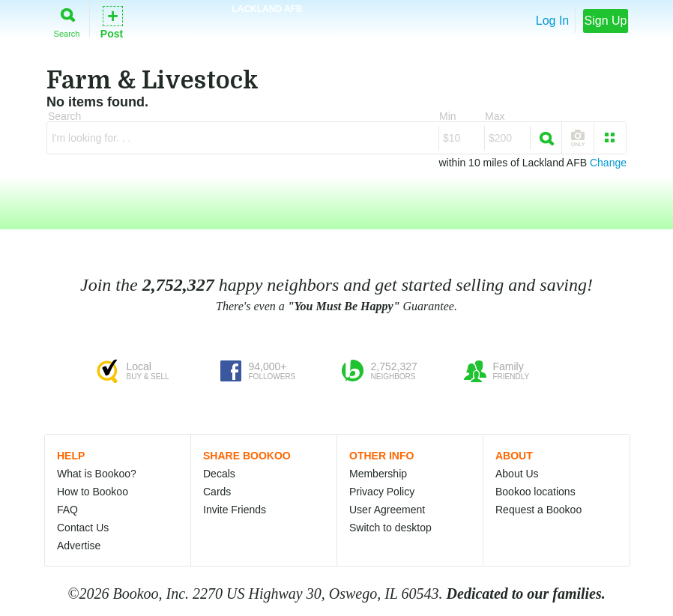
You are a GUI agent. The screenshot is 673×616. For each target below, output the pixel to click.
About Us (517, 474)
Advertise (79, 546)
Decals (219, 474)
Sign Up (606, 21)
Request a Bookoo (538, 510)
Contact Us (83, 528)
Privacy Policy (382, 492)
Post (112, 21)
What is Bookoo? (97, 474)
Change (608, 163)
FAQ (67, 510)
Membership (378, 474)
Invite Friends (235, 510)
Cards (217, 492)
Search (67, 20)
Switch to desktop (390, 528)
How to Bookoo (93, 492)
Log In (552, 21)
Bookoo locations (535, 492)
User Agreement (387, 510)
